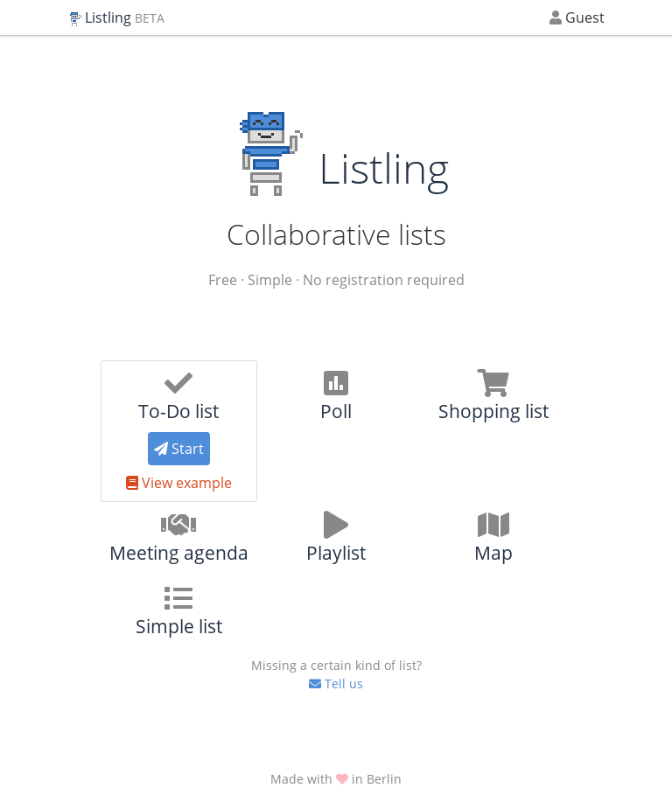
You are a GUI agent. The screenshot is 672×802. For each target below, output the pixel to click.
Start (179, 449)
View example (179, 483)
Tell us (336, 674)
